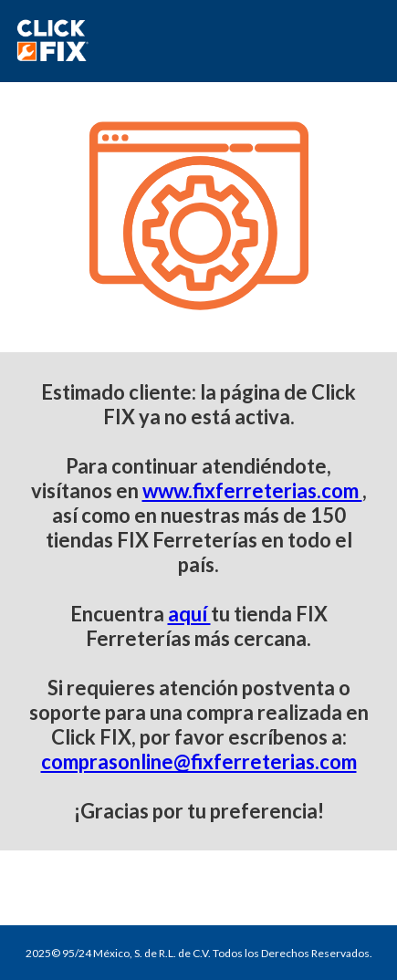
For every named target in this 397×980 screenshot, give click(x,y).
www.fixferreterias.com (252, 490)
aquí (189, 614)
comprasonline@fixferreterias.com (199, 761)
